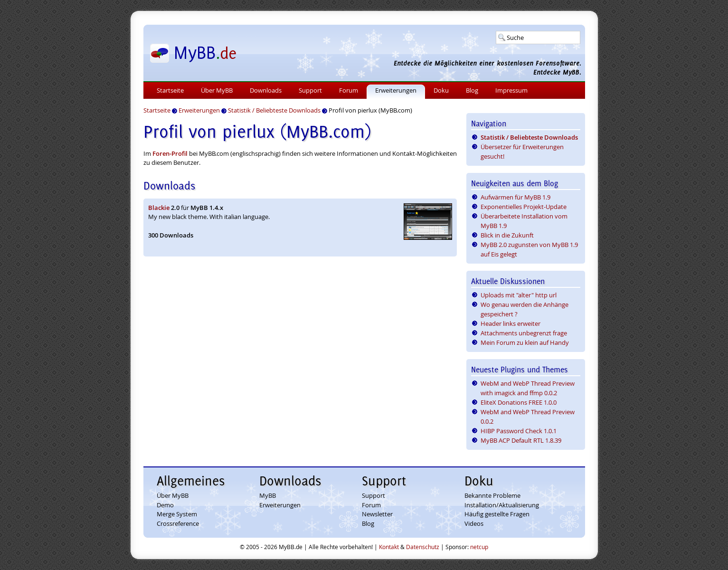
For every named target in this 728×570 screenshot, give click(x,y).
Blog (472, 90)
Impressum (511, 90)
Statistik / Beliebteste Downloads (529, 137)
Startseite (170, 90)
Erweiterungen (396, 90)
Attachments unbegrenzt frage (524, 333)
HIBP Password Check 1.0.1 (519, 431)
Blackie (159, 208)
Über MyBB (217, 90)
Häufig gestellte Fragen (497, 514)
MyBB (268, 495)
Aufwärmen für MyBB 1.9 (515, 197)
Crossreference (178, 523)
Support (310, 90)
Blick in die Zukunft (507, 235)
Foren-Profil (170, 153)
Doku (441, 90)
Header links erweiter (511, 323)
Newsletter (377, 514)
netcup (479, 547)
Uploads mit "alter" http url (519, 295)
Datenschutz (423, 547)
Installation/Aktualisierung (502, 505)
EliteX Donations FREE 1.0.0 (519, 402)
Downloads (266, 90)
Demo (165, 505)
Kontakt (389, 547)
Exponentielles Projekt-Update (524, 207)
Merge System (177, 514)
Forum (349, 90)
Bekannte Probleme (492, 495)
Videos (474, 523)
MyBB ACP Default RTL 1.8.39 (521, 440)
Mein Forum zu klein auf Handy (525, 342)
